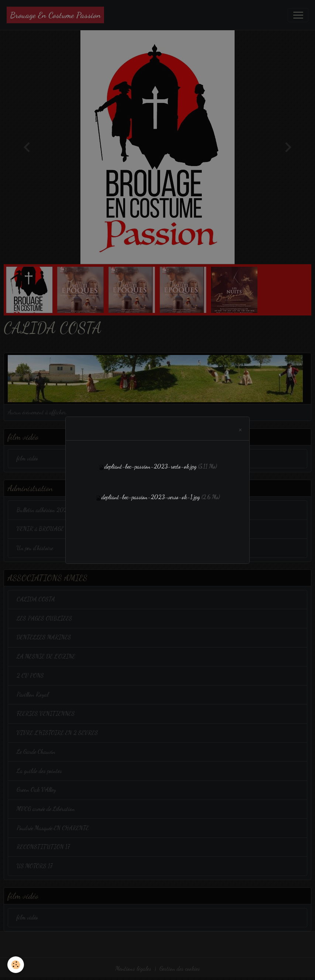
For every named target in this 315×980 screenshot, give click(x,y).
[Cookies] (16, 965)
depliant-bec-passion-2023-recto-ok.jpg (150, 466)
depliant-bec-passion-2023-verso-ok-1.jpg (151, 497)
